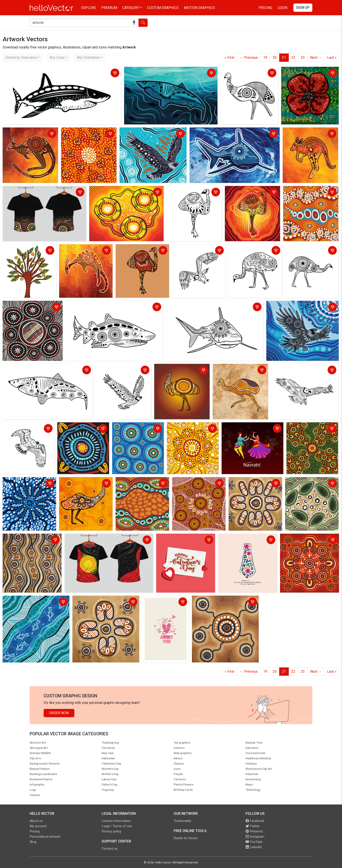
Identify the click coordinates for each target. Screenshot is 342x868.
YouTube (254, 842)
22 (293, 58)
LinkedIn (254, 847)
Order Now (59, 713)
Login (282, 8)
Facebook (255, 821)
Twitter (253, 826)
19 (265, 58)
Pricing (265, 8)
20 (275, 58)
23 (303, 58)
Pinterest (254, 831)
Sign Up (303, 8)
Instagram (255, 837)
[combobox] (23, 58)
